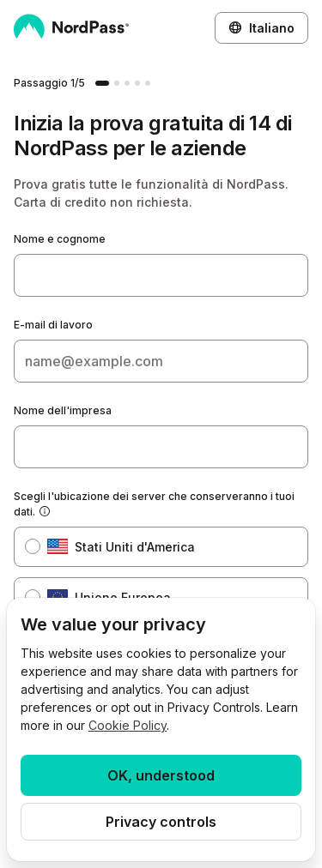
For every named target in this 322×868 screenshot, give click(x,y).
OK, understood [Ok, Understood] (161, 775)
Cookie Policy (128, 725)
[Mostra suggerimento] (45, 512)
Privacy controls (161, 822)
